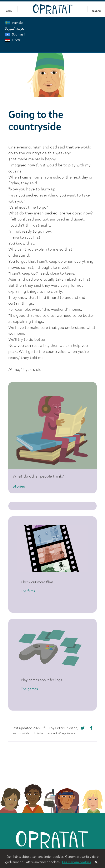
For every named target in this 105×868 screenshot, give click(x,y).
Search (96, 11)
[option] (52, 69)
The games (29, 689)
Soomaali (15, 34)
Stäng (97, 863)
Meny (9, 11)
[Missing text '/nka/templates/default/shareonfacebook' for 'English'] (83, 729)
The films (28, 591)
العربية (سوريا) (15, 29)
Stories (19, 486)
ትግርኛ (13, 40)
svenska (14, 23)
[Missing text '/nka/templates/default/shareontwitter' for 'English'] (92, 729)
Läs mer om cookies (76, 862)
